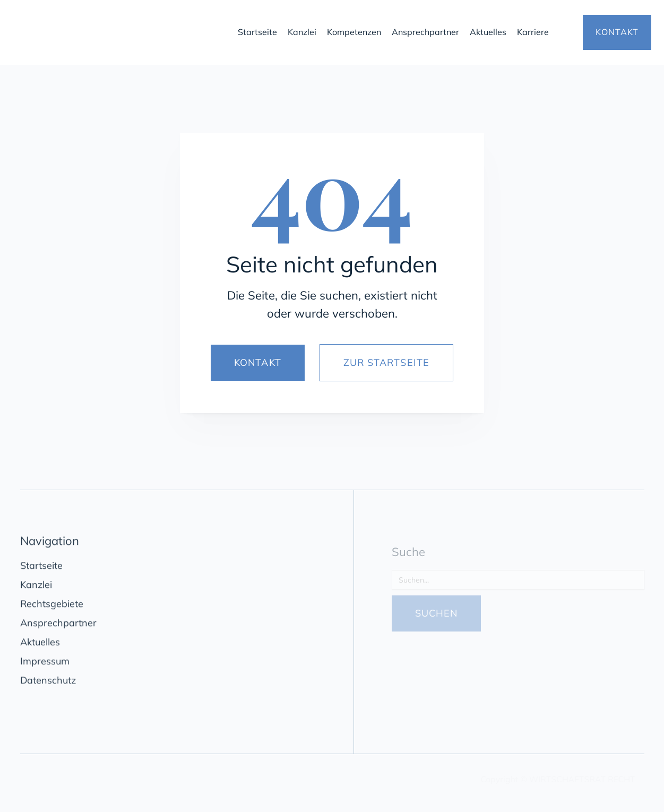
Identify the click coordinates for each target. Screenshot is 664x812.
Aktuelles (488, 32)
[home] (118, 32)
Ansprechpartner (425, 32)
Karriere (533, 32)
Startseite (257, 32)
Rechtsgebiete (52, 606)
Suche (408, 559)
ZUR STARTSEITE (386, 362)
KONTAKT (617, 32)
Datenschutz (48, 683)
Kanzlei (302, 32)
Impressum (45, 664)
